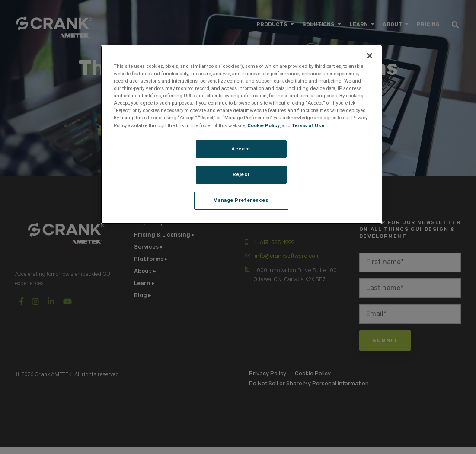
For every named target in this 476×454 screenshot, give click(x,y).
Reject (241, 174)
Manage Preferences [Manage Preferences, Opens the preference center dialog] (241, 200)
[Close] (370, 56)
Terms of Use (308, 125)
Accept (241, 149)
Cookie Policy (264, 125)
